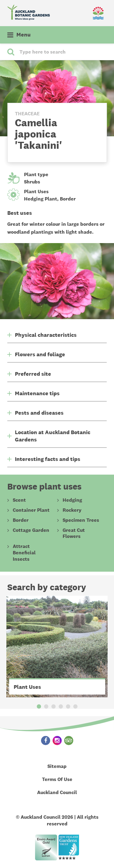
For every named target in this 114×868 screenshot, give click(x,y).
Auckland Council (57, 792)
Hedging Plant (41, 199)
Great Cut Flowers (74, 533)
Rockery (72, 510)
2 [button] (46, 706)
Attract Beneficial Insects (24, 553)
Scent (19, 500)
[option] (57, 647)
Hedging (72, 500)
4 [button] (61, 706)
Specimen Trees (81, 520)
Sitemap (57, 766)
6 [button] (75, 706)
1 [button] (39, 706)
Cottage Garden (31, 530)
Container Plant (31, 510)
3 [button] (54, 706)
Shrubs (32, 182)
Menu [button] (24, 35)
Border (68, 199)
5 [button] (68, 706)
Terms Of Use (57, 779)
